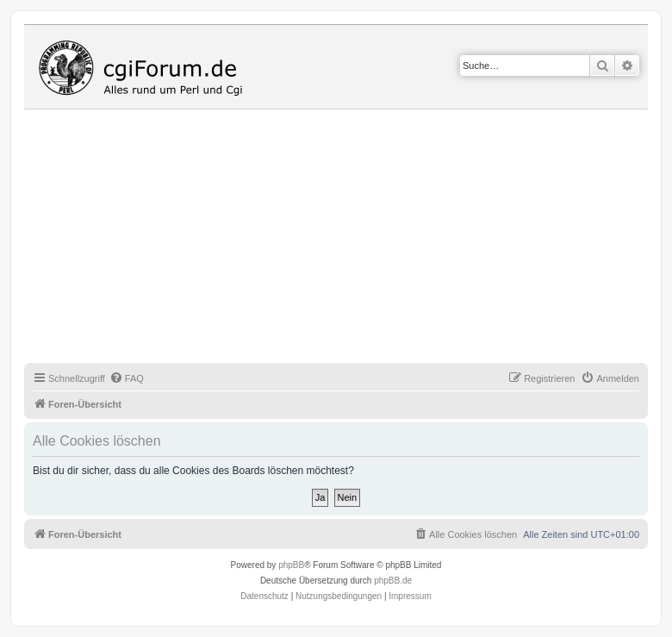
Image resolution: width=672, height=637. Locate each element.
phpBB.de (393, 581)
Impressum (410, 596)
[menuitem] (127, 378)
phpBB (291, 565)
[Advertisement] (348, 239)
